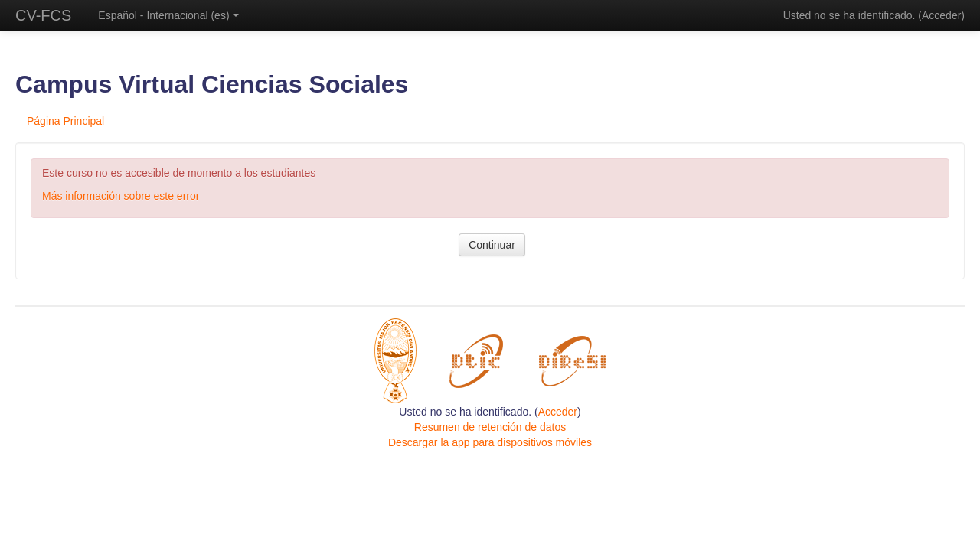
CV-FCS (43, 15)
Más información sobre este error (121, 196)
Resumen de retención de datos (490, 427)
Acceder (941, 15)
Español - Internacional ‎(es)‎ (168, 15)
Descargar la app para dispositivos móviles (490, 442)
